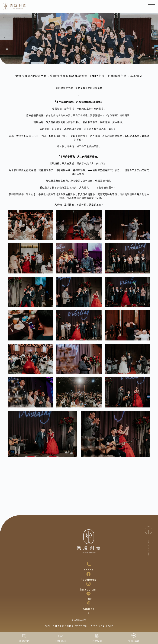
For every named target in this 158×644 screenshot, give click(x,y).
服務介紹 (61, 641)
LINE (88, 599)
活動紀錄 (97, 641)
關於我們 (24, 641)
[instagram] (88, 584)
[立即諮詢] (134, 636)
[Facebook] (88, 574)
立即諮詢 (134, 641)
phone (89, 570)
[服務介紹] (61, 636)
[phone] (89, 564)
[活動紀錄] (97, 636)
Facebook (88, 580)
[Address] (89, 603)
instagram (89, 589)
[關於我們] (24, 636)
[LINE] (88, 594)
